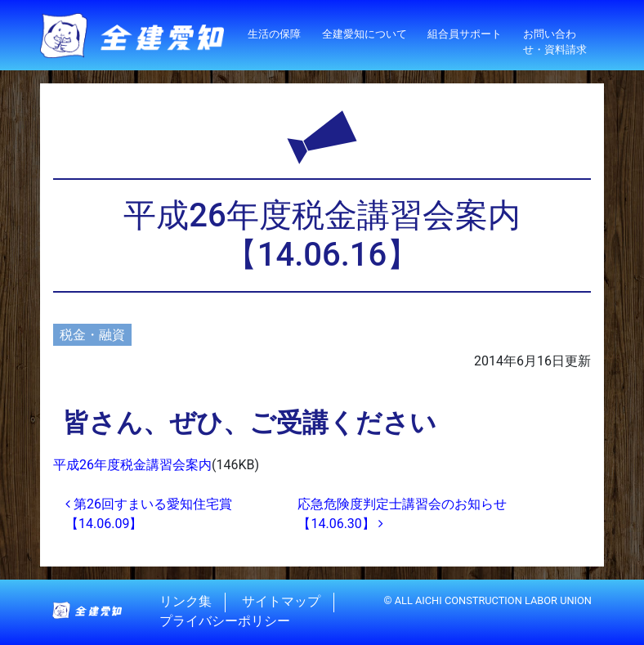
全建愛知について (364, 34)
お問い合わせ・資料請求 (555, 42)
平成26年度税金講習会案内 (132, 465)
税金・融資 (92, 335)
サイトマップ (281, 602)
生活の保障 (274, 34)
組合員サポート (465, 34)
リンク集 (186, 602)
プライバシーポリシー (225, 622)
